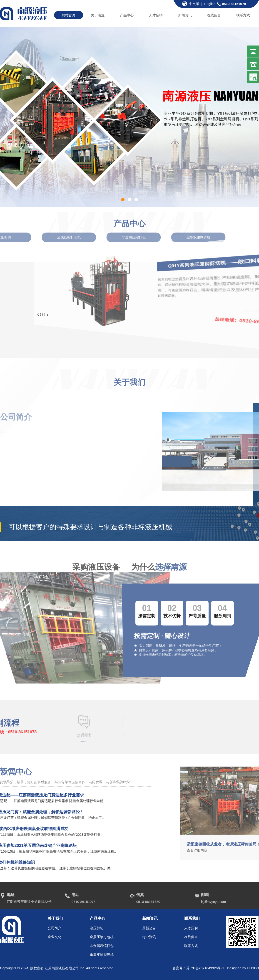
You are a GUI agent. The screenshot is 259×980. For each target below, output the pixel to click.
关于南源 (98, 15)
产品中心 (127, 15)
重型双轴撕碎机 (102, 955)
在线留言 (214, 15)
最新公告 (149, 928)
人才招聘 (156, 15)
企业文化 (55, 937)
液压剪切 (97, 928)
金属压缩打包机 (102, 937)
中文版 (194, 4)
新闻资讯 (185, 15)
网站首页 (69, 15)
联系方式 (243, 15)
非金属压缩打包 (102, 946)
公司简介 (55, 928)
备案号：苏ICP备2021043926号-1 (200, 968)
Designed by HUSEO (243, 968)
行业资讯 (149, 937)
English (210, 4)
